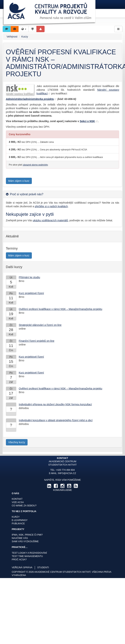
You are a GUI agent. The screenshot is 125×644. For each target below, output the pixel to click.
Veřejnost (12, 37)
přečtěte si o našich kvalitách (51, 206)
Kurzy (25, 37)
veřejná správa (22, 568)
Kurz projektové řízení (31, 293)
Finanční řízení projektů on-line (37, 341)
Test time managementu (27, 556)
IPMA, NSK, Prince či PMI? (27, 535)
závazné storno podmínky (35, 165)
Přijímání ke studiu (29, 277)
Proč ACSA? (19, 560)
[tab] (63, 194)
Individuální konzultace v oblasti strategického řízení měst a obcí (56, 420)
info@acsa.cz (67, 473)
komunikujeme (62, 490)
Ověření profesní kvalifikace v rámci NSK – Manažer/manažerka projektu (61, 309)
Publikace (18, 524)
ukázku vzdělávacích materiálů (50, 220)
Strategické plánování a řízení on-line (40, 325)
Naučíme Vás (20, 538)
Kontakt (17, 499)
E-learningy (20, 520)
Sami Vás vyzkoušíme (25, 541)
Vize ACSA (18, 502)
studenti (43, 568)
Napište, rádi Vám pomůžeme (62, 480)
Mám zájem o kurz (19, 181)
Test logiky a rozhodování (29, 553)
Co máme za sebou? (24, 506)
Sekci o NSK (87, 121)
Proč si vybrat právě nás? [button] (27, 194)
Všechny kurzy (17, 442)
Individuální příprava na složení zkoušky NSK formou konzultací (55, 404)
